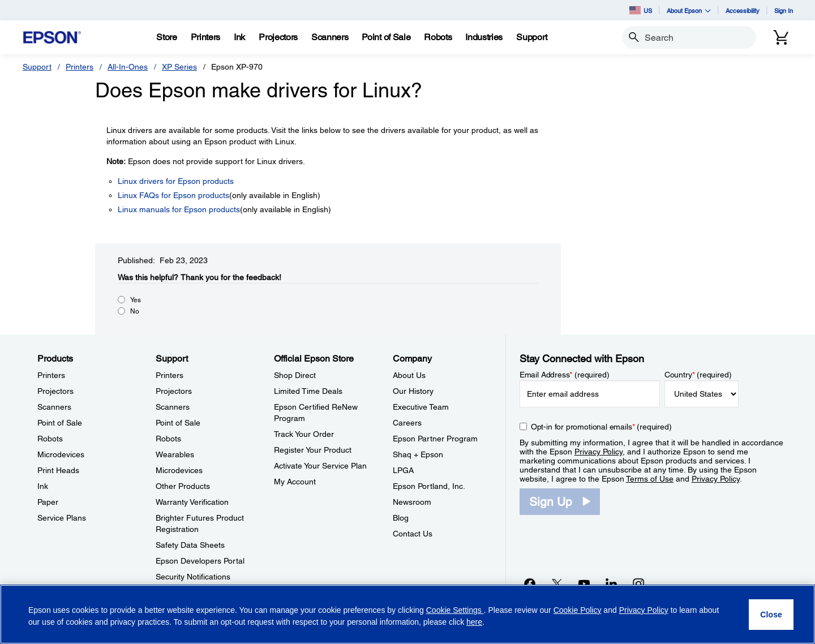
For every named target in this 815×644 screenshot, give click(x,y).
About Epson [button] (689, 10)
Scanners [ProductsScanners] (54, 407)
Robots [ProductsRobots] (50, 439)
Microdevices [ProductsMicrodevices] (61, 454)
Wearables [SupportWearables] (175, 454)
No (135, 311)
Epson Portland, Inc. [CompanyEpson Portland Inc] (429, 486)
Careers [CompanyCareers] (407, 423)
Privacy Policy (599, 452)
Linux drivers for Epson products (176, 181)
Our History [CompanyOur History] (413, 391)
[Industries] (484, 37)
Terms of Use (650, 479)
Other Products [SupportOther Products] (183, 486)
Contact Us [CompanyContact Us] (413, 534)
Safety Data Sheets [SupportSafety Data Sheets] (190, 545)
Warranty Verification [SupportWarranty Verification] (192, 502)
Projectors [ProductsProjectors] (55, 391)
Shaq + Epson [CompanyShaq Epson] (418, 454)
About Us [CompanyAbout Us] (409, 375)
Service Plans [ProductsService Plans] (62, 518)
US (641, 10)
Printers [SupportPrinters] (170, 375)
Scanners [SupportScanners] (173, 407)
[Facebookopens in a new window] (530, 583)
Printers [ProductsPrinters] (51, 375)
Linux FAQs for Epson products (173, 195)
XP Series (179, 67)
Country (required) (698, 375)
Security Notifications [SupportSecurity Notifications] (193, 577)
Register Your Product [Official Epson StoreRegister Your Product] (313, 450)
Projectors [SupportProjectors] (174, 391)
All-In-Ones (128, 67)
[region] (407, 614)
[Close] (771, 615)
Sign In (784, 10)
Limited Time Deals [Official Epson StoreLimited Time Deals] (308, 391)
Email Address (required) (565, 375)
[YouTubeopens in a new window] (584, 583)
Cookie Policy (578, 610)
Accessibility (743, 10)
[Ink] (239, 37)
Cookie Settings (455, 610)
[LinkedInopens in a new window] (611, 583)
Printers (80, 67)
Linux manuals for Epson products (179, 209)
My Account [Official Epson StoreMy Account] (295, 482)
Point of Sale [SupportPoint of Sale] (178, 423)
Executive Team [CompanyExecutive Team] (421, 407)
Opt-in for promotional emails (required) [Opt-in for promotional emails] (601, 427)
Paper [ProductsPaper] (48, 502)
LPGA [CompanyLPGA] (403, 470)
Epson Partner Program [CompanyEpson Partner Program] (435, 439)
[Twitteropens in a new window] (557, 583)
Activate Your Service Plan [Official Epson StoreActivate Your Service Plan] (320, 466)
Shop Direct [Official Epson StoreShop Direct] (295, 375)
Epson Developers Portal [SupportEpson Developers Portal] (200, 561)
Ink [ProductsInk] (43, 486)
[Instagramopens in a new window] (638, 583)
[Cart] (781, 37)
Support (37, 67)
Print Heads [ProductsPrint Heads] (58, 470)
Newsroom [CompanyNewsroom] (412, 502)
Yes (136, 300)
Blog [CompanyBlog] (401, 518)
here (474, 622)
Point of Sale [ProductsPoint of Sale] (60, 423)
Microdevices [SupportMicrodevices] (179, 470)
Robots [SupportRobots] (168, 439)
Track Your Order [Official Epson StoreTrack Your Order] (304, 434)
